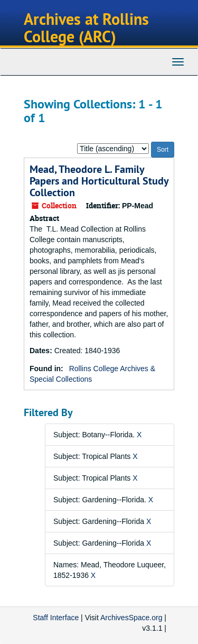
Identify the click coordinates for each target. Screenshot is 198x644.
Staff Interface (56, 618)
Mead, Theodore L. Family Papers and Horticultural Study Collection (99, 181)
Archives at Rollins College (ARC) (86, 28)
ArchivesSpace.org (131, 618)
